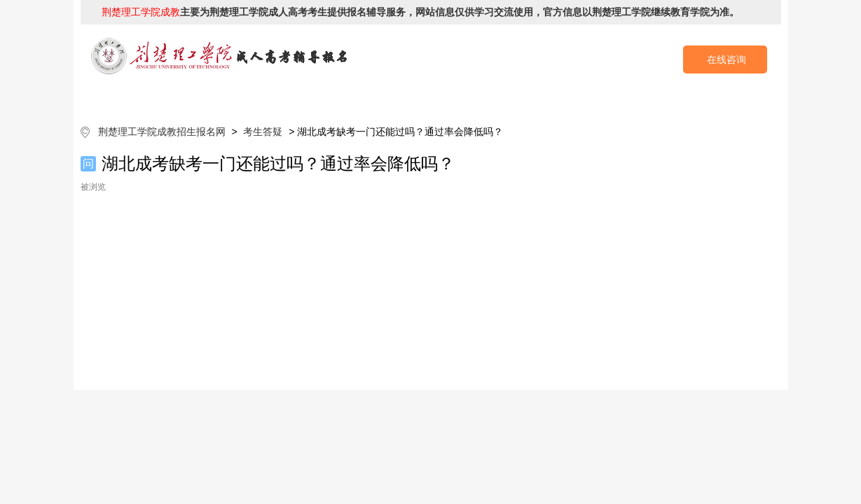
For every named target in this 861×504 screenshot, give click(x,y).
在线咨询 (726, 59)
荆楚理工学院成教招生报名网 (162, 132)
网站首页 (149, 98)
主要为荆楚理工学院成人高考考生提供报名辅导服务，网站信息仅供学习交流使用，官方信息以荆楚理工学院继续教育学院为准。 (420, 12)
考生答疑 (632, 98)
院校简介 (229, 98)
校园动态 (551, 98)
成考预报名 (713, 98)
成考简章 (310, 98)
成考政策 (471, 98)
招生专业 (390, 98)
